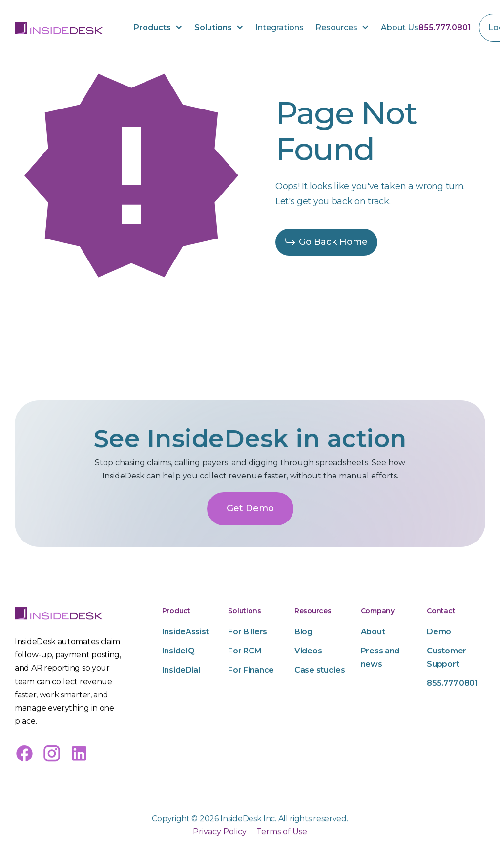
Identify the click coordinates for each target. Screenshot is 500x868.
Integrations (280, 28)
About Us (400, 28)
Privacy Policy (220, 859)
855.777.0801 (445, 28)
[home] (59, 27)
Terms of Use (282, 859)
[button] (158, 28)
